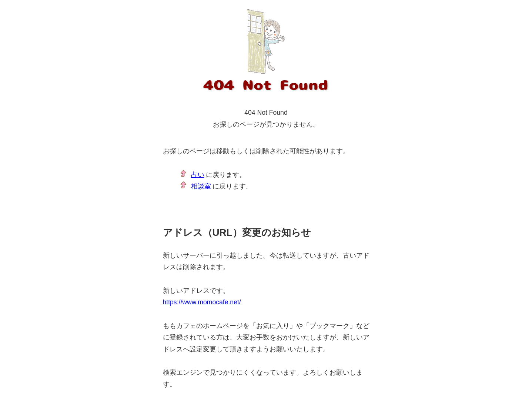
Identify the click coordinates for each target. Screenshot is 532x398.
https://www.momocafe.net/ (202, 302)
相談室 (202, 186)
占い (198, 175)
